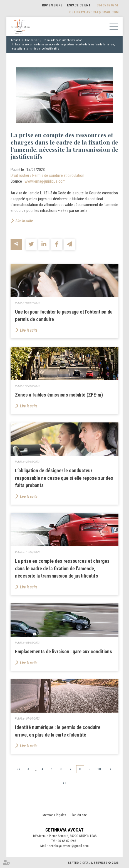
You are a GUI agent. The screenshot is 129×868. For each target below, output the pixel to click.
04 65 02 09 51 (68, 841)
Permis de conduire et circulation (63, 40)
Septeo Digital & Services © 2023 (93, 863)
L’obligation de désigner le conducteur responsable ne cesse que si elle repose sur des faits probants (64, 478)
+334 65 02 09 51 (107, 5)
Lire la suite (24, 221)
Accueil (15, 40)
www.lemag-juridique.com (45, 181)
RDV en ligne (52, 5)
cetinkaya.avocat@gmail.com (94, 12)
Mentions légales (54, 815)
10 (99, 769)
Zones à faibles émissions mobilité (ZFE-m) (59, 395)
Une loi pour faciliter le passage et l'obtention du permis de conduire (64, 316)
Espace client (79, 5)
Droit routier (32, 40)
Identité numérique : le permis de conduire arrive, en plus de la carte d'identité (58, 731)
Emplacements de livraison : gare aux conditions (64, 651)
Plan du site (79, 815)
